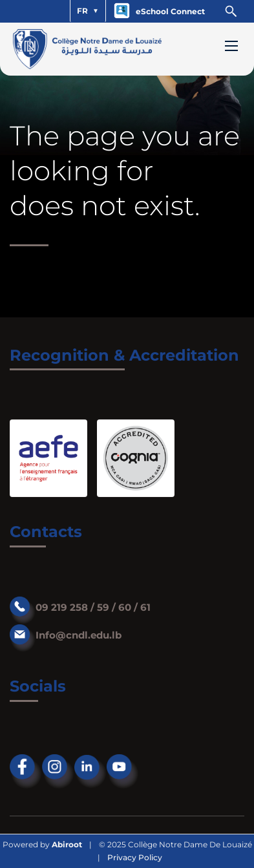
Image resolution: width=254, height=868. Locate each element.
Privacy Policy (135, 858)
